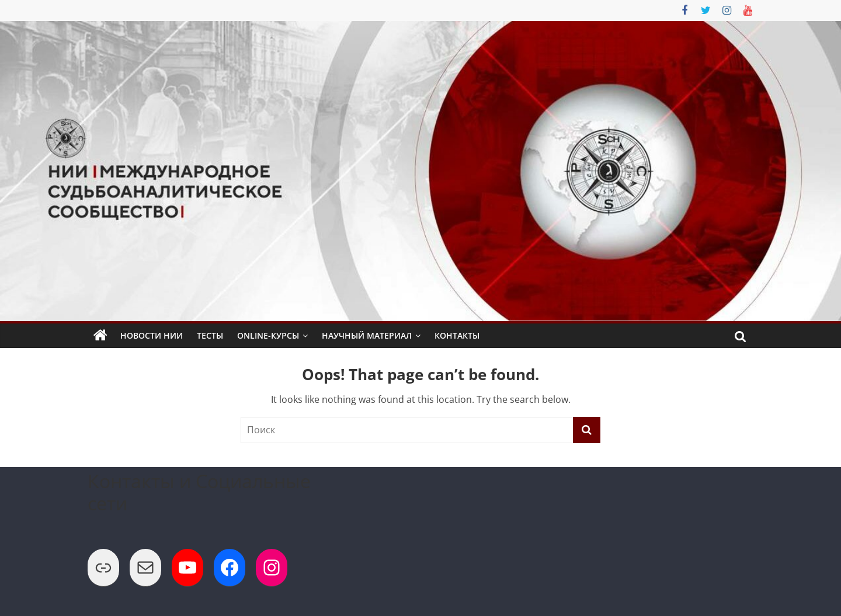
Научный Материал (367, 335)
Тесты (210, 335)
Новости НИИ (152, 335)
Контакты (457, 335)
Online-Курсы (268, 335)
